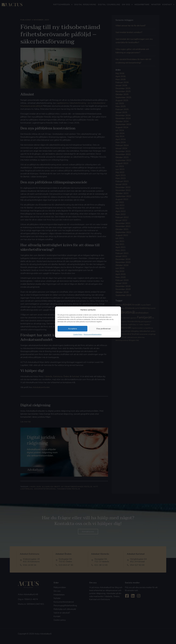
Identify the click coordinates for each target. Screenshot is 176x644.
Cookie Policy (78, 334)
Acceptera (73, 329)
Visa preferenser (103, 329)
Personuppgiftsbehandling (93, 334)
